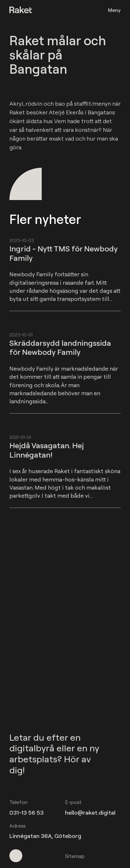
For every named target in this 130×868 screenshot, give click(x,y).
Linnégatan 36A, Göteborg (45, 836)
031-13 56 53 (27, 813)
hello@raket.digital (90, 813)
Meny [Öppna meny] (114, 10)
